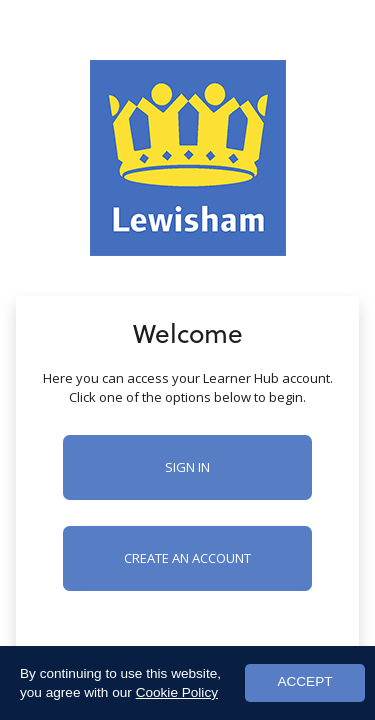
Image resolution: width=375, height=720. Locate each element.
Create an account (187, 558)
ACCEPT (304, 681)
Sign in (187, 467)
